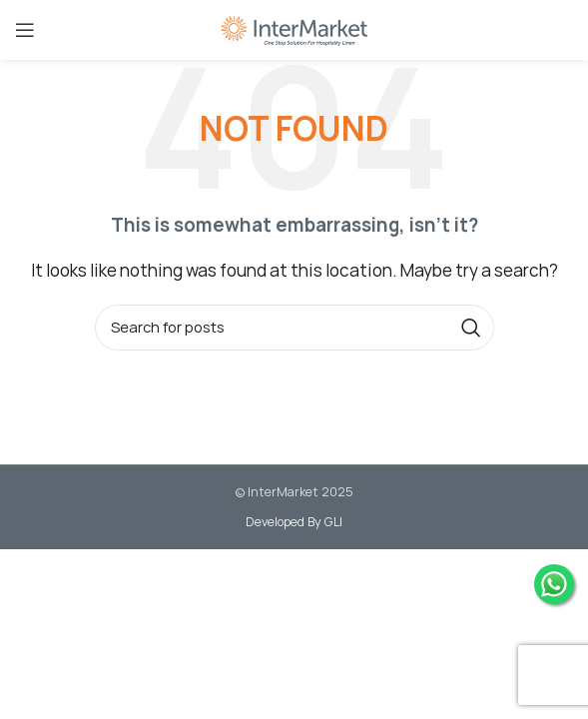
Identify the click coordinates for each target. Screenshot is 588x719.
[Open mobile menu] (25, 30)
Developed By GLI (294, 522)
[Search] (294, 328)
